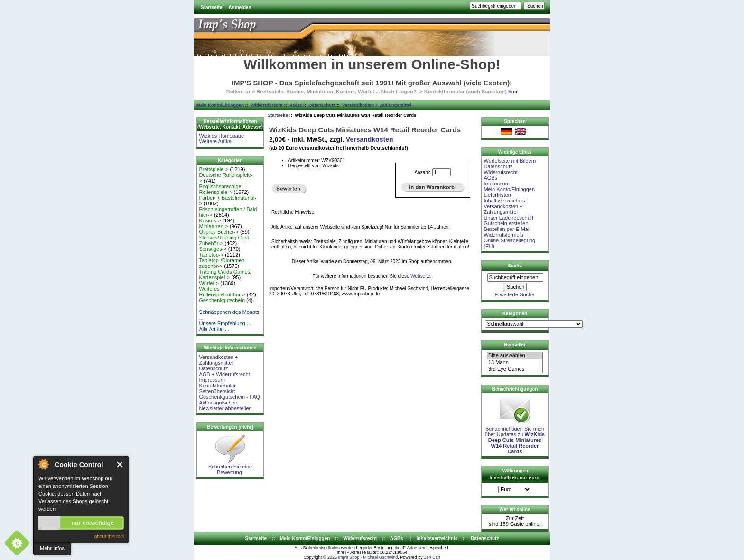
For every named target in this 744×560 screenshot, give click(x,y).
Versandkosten (370, 139)
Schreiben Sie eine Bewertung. (230, 467)
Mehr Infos (52, 548)
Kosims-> (210, 220)
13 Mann (515, 363)
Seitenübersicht (217, 391)
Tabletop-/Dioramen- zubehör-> (223, 263)
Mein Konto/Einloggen (220, 105)
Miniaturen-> (213, 226)
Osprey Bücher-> (219, 232)
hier (513, 92)
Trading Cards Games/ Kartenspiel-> (225, 275)
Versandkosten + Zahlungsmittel (377, 105)
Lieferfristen (497, 195)
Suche (515, 265)
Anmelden (240, 7)
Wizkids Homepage (221, 136)
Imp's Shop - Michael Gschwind (368, 557)
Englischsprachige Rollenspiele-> (220, 189)
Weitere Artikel (216, 141)
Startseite (212, 7)
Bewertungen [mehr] (230, 427)
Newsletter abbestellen (225, 408)
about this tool (109, 537)
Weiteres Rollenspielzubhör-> (222, 292)
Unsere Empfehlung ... (225, 323)
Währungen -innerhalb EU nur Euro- (514, 474)
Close (120, 464)
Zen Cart (432, 557)
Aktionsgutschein (219, 403)
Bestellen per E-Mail (507, 229)
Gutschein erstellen (506, 223)
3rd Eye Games (515, 369)
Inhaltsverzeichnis (504, 201)
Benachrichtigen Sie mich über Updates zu (515, 438)
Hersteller (515, 344)
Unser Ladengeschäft (508, 218)
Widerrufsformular (504, 235)
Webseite (420, 276)
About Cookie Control (43, 464)
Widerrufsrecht (266, 105)
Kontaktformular (217, 386)
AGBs (296, 105)
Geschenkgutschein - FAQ (229, 397)
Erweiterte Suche (515, 294)
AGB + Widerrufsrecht (224, 374)
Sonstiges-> (213, 249)
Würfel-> (209, 283)
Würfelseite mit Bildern (510, 161)
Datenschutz (322, 105)
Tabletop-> (211, 255)
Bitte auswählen (515, 356)
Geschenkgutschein (222, 300)
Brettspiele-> (214, 169)
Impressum (212, 380)
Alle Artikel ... (214, 329)
